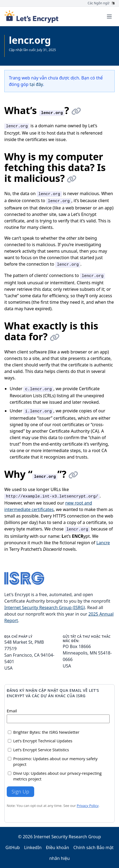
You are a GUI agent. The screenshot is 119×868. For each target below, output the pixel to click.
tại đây (36, 84)
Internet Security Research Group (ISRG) (45, 607)
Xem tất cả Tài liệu (22, 54)
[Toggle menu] (109, 16)
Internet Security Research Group (67, 837)
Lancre (103, 543)
